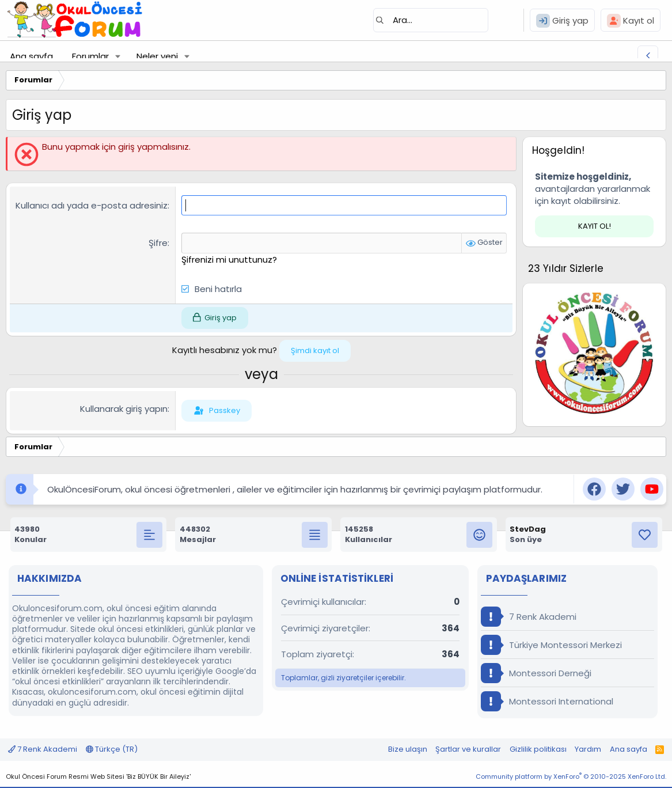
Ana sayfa (31, 56)
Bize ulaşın (408, 749)
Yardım (588, 749)
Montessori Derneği (536, 673)
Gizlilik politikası (538, 749)
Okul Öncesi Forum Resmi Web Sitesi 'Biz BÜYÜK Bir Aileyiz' (98, 776)
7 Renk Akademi (529, 617)
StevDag (528, 529)
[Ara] (431, 20)
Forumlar (90, 56)
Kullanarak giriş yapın (124, 409)
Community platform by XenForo (571, 776)
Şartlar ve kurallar (468, 749)
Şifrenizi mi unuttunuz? (229, 259)
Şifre (158, 243)
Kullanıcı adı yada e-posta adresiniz (92, 205)
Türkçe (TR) (112, 749)
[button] (118, 56)
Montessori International (547, 701)
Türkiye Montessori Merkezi (551, 645)
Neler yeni (157, 56)
